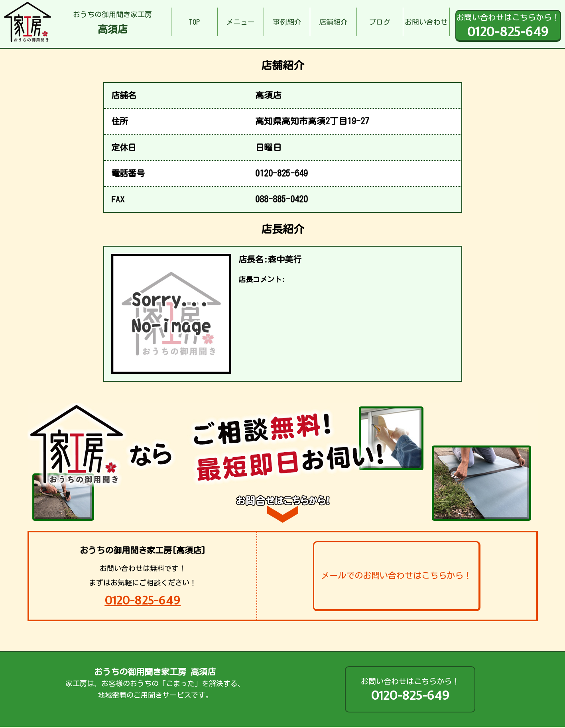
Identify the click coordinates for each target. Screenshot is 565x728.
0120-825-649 (143, 600)
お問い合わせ (426, 22)
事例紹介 (287, 22)
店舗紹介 (333, 22)
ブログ (380, 22)
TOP (194, 22)
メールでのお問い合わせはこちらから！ (396, 575)
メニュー (240, 22)
